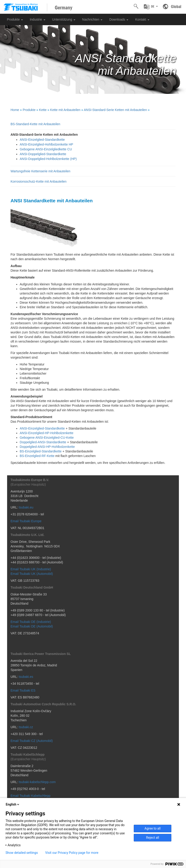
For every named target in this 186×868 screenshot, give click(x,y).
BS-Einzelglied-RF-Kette (37, 456)
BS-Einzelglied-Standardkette (41, 451)
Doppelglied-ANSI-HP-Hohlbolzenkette (47, 447)
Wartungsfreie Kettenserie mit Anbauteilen (40, 171)
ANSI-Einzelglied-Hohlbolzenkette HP (46, 144)
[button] (151, 7)
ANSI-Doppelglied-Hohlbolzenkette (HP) (48, 159)
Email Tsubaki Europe (26, 521)
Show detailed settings (22, 853)
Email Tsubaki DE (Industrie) (31, 622)
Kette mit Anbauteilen (65, 110)
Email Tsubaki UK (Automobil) (32, 574)
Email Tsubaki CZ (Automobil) (32, 741)
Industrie (38, 19)
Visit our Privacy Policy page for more (72, 853)
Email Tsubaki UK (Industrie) (31, 569)
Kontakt (142, 19)
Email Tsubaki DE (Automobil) (32, 626)
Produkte (15, 19)
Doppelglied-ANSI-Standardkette (43, 442)
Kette (43, 110)
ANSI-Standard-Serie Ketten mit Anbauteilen (115, 110)
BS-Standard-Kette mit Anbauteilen (35, 124)
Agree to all (153, 828)
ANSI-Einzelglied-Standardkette (42, 140)
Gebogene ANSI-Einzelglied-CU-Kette (47, 438)
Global (176, 6)
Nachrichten (92, 19)
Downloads (119, 19)
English (13, 804)
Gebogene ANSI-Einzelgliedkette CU (46, 149)
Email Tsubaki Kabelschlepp (30, 796)
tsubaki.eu (26, 507)
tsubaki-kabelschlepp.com (37, 782)
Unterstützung (64, 19)
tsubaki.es (26, 677)
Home (15, 110)
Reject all (153, 838)
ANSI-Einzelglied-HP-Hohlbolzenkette (46, 433)
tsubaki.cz (26, 727)
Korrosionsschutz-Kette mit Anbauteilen (38, 181)
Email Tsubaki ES (23, 690)
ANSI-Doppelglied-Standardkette (43, 154)
